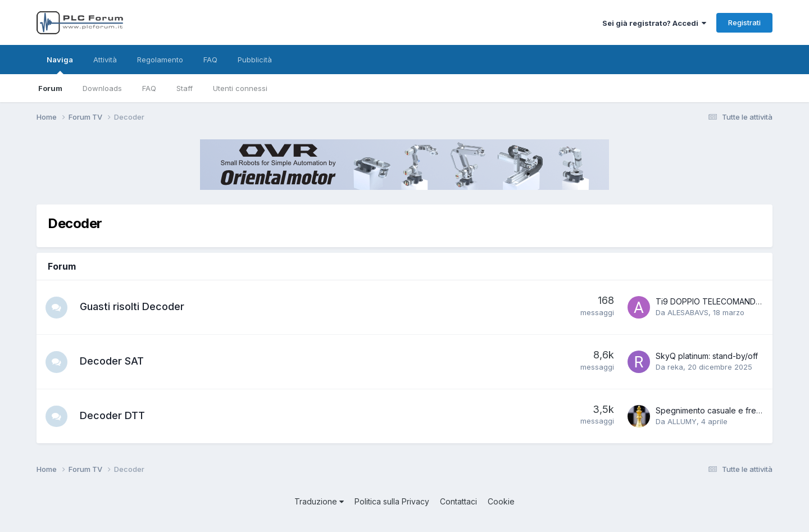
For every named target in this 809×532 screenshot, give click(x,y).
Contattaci (458, 501)
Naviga (60, 65)
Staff (185, 88)
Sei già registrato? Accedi (654, 23)
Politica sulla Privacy (392, 501)
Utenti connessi (240, 88)
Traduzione (319, 501)
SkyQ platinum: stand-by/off (707, 356)
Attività (105, 60)
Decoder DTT (113, 415)
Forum (50, 88)
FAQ (149, 88)
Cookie (501, 501)
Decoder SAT (112, 361)
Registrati (744, 22)
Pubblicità (255, 60)
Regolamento (160, 60)
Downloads (102, 88)
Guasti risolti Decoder (133, 306)
